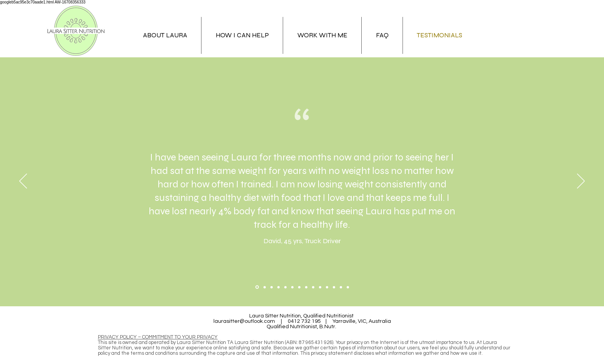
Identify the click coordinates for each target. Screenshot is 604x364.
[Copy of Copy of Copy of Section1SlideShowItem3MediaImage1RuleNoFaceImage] (292, 287)
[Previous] (23, 182)
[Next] (581, 182)
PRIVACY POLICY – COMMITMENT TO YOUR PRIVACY (158, 337)
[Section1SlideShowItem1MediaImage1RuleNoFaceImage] (257, 287)
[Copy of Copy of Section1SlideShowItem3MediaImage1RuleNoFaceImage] (285, 287)
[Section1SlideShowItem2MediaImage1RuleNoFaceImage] (265, 287)
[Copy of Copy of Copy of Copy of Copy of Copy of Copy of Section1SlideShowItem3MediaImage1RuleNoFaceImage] (320, 287)
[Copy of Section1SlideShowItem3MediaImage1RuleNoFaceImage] (279, 287)
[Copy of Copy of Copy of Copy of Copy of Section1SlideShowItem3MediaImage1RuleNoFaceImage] (306, 287)
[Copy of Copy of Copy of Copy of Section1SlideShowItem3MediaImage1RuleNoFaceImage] (299, 287)
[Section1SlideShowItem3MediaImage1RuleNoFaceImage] (272, 287)
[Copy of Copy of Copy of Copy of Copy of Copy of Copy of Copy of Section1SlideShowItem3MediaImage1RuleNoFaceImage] (327, 287)
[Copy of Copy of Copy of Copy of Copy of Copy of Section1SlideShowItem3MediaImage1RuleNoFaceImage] (313, 287)
